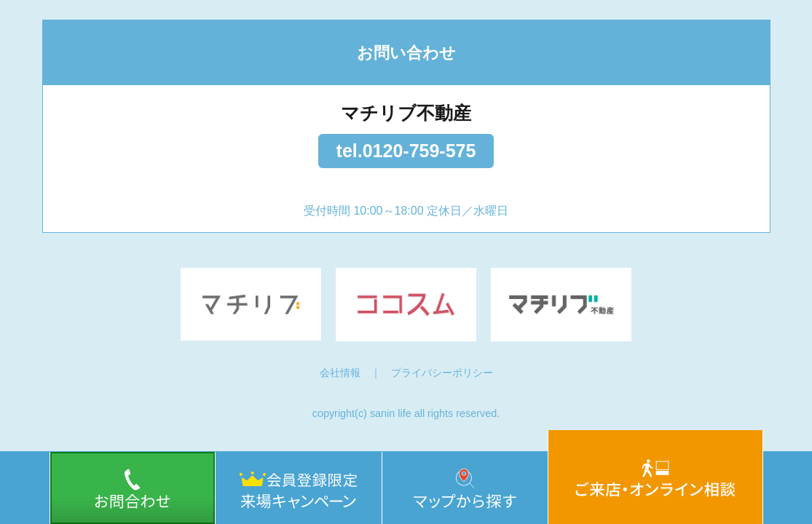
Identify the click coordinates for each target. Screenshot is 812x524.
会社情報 (340, 373)
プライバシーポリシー (442, 373)
